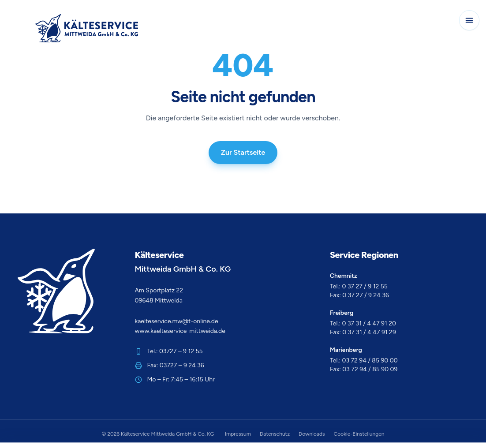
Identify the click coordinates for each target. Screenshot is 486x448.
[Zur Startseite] (87, 28)
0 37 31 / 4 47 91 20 (369, 323)
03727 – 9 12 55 (181, 351)
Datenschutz (275, 434)
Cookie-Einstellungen (359, 434)
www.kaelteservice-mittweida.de (180, 331)
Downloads (312, 434)
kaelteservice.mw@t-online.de (177, 321)
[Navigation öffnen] (469, 20)
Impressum (238, 434)
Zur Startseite (243, 152)
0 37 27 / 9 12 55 (365, 286)
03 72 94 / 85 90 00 (370, 360)
